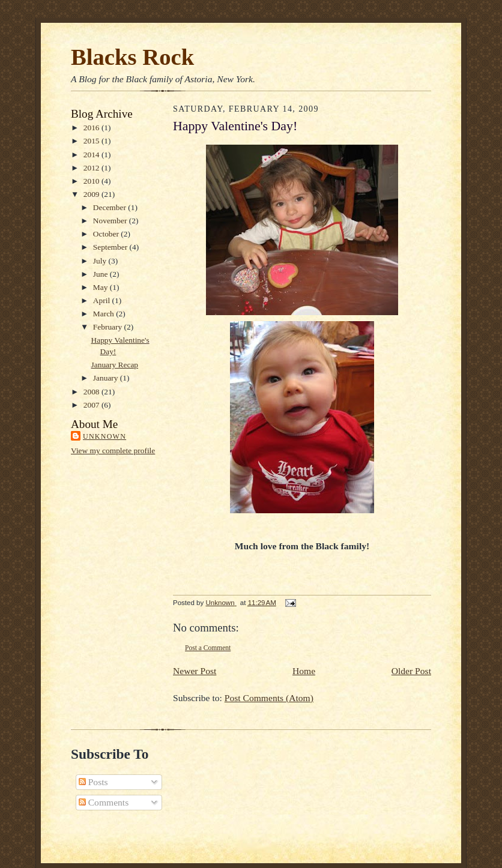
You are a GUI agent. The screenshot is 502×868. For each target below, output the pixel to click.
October (107, 234)
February (109, 327)
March (104, 314)
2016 (92, 128)
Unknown (104, 436)
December (110, 207)
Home (304, 671)
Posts (93, 782)
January (107, 378)
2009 (92, 194)
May (101, 287)
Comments (104, 802)
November (111, 221)
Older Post (411, 671)
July (101, 261)
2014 (92, 155)
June (101, 274)
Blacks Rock (132, 57)
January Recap (115, 365)
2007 (92, 405)
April (103, 300)
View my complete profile (113, 451)
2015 (92, 141)
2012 (92, 168)
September (111, 247)
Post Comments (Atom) (269, 698)
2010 (92, 181)
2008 (92, 392)
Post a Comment (208, 648)
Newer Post (195, 671)
